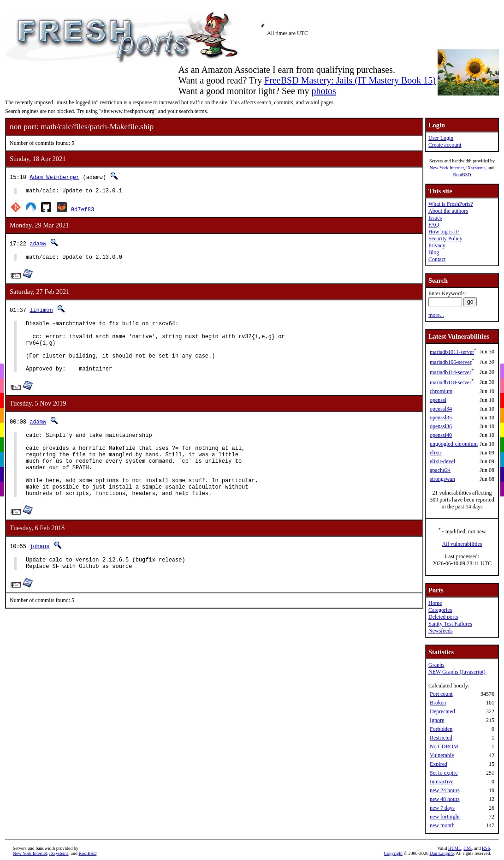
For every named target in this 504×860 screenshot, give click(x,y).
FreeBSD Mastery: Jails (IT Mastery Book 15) (350, 80)
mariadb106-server (451, 362)
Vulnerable (442, 755)
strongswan (442, 479)
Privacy (437, 245)
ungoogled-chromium (454, 444)
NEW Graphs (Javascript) (457, 672)
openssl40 (441, 435)
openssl (438, 400)
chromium (441, 391)
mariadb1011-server (452, 352)
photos (323, 91)
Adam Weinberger (54, 177)
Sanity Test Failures (450, 624)
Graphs (436, 665)
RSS (486, 848)
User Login (441, 138)
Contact (437, 259)
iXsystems (476, 168)
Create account (445, 145)
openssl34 (441, 409)
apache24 (440, 470)
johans (39, 574)
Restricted (441, 738)
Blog (434, 252)
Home (435, 603)
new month (442, 825)
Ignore (437, 720)
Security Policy (445, 239)
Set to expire (444, 773)
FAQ (434, 225)
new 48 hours (445, 799)
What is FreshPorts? (451, 204)
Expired (439, 764)
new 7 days (442, 808)
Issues (435, 218)
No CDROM (444, 747)
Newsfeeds (441, 631)
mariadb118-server (451, 382)
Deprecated (442, 711)
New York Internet (447, 168)
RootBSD (462, 175)
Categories (440, 610)
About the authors (448, 211)
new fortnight (445, 817)
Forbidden (441, 729)
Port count (441, 694)
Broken (438, 703)
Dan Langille (441, 853)
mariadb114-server (451, 372)
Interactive (442, 782)
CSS (468, 848)
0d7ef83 (83, 211)
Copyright (393, 853)
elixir (436, 453)
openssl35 (441, 418)
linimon (41, 313)
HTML (455, 848)
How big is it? (444, 232)
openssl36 (441, 426)
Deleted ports (443, 617)
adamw (38, 245)
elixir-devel (442, 461)
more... (436, 315)
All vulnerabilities (462, 544)
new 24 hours (445, 790)
